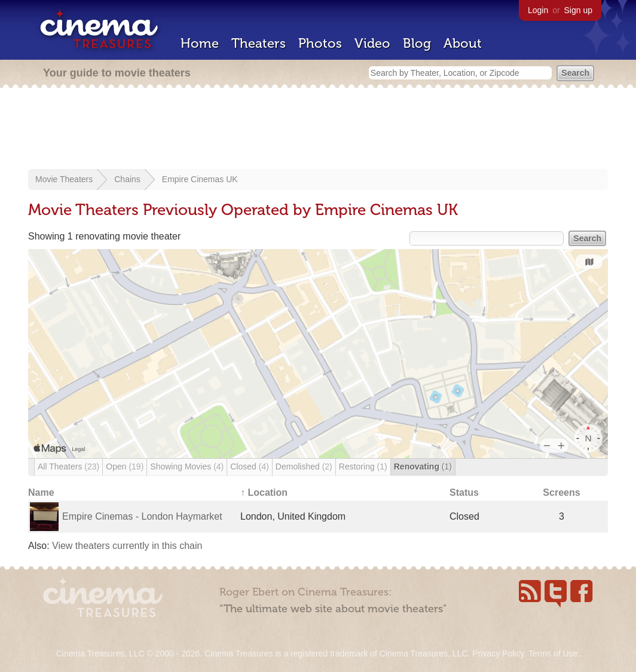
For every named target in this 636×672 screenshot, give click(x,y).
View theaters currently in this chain (127, 546)
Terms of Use (553, 653)
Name (41, 493)
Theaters (259, 43)
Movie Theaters (64, 179)
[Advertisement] (318, 130)
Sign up (578, 10)
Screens (561, 493)
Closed (250, 467)
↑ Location (264, 493)
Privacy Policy (498, 653)
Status (464, 493)
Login (538, 10)
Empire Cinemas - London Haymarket (142, 516)
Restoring (363, 467)
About (463, 43)
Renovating (423, 467)
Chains (127, 179)
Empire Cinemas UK (200, 179)
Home (200, 43)
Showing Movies (187, 467)
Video (372, 43)
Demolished (304, 467)
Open (125, 467)
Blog (417, 43)
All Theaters (68, 467)
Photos (320, 43)
